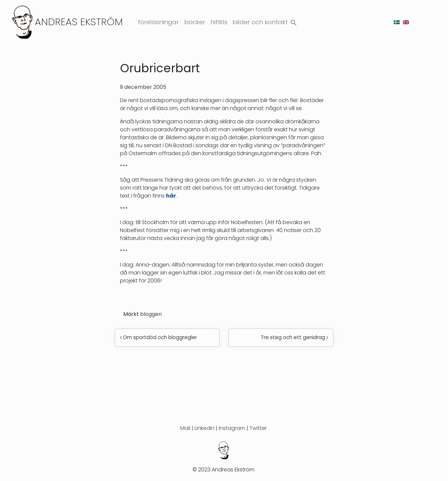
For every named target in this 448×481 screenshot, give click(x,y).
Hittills (219, 22)
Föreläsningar (158, 22)
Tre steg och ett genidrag (294, 337)
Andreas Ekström (79, 22)
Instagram (232, 428)
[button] (294, 21)
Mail (185, 428)
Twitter (258, 428)
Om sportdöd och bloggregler (158, 337)
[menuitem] (397, 22)
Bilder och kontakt (260, 22)
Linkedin (204, 428)
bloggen (151, 314)
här (171, 196)
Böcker (195, 22)
